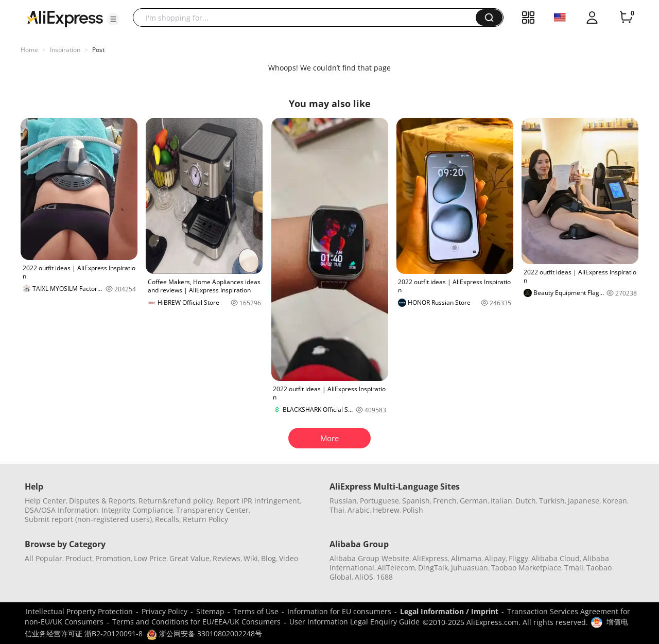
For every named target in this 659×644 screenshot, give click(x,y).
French (445, 501)
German (474, 501)
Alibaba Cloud (556, 558)
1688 (385, 577)
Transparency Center (212, 510)
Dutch (526, 501)
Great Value (189, 558)
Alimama (466, 558)
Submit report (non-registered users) (88, 519)
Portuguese (379, 501)
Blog (268, 558)
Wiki (251, 558)
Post (98, 50)
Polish (413, 510)
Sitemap (210, 611)
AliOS (364, 577)
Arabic (359, 510)
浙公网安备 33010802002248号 (204, 633)
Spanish (416, 501)
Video (289, 558)
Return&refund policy (176, 501)
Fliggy (518, 558)
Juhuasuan (470, 568)
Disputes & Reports (102, 501)
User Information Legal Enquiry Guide (354, 622)
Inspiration (65, 50)
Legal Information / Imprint (449, 611)
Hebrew (386, 510)
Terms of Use (256, 611)
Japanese (584, 501)
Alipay (495, 558)
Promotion (113, 558)
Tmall (574, 568)
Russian (343, 501)
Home (29, 50)
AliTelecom (396, 568)
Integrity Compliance (137, 510)
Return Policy (205, 519)
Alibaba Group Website (369, 558)
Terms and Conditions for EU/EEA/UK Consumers (196, 622)
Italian (501, 501)
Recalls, (168, 519)
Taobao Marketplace (526, 568)
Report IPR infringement (258, 501)
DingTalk (433, 568)
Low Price (150, 558)
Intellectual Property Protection (79, 611)
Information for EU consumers (339, 611)
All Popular (44, 558)
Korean (615, 501)
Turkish (552, 501)
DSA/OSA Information (62, 510)
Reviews (227, 558)
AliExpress (430, 558)
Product (79, 558)
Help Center (45, 501)
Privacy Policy (164, 611)
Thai (337, 510)
